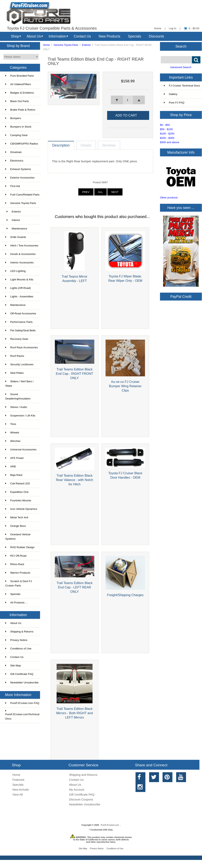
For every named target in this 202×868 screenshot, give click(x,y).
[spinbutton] (128, 100)
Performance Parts (19, 322)
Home (158, 28)
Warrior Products (18, 573)
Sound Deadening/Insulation (18, 396)
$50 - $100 (166, 129)
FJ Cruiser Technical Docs (182, 86)
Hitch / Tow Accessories (22, 246)
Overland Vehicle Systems (18, 537)
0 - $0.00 (192, 28)
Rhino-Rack (15, 564)
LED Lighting (15, 271)
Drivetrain (14, 152)
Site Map (13, 666)
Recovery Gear (17, 339)
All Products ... (16, 603)
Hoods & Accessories (20, 254)
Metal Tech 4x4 (17, 517)
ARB (11, 466)
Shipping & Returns (19, 632)
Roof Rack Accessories (22, 347)
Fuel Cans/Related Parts (22, 195)
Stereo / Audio (16, 407)
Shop (15, 36)
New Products (109, 36)
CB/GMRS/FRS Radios (22, 144)
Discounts (156, 36)
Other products (169, 198)
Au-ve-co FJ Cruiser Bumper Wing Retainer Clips (125, 386)
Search (181, 46)
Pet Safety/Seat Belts (20, 330)
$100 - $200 (167, 134)
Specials (135, 36)
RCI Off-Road (16, 556)
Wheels (12, 433)
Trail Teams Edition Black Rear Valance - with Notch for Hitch (75, 480)
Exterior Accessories (20, 178)
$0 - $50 (165, 125)
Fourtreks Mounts (18, 500)
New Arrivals (21, 790)
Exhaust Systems (18, 169)
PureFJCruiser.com (110, 825)
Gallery (171, 94)
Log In (173, 28)
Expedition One (17, 492)
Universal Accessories (21, 449)
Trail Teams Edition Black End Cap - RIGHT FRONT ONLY (74, 374)
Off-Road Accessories (21, 313)
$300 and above (170, 142)
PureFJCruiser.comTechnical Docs (22, 715)
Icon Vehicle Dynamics (21, 509)
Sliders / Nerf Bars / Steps (19, 384)
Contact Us (82, 36)
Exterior (86, 45)
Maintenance (16, 229)
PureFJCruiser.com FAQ (22, 703)
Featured (18, 780)
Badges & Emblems (20, 93)
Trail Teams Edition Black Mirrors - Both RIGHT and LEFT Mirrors (75, 713)
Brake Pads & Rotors (20, 110)
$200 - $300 (167, 138)
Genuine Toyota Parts (66, 45)
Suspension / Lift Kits (20, 416)
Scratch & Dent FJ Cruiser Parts (19, 583)
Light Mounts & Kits (19, 279)
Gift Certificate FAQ (19, 674)
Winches (13, 441)
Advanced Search (181, 67)
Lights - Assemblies (19, 296)
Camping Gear (16, 135)
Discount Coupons (81, 799)
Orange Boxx (16, 526)
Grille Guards (16, 237)
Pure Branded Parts (20, 76)
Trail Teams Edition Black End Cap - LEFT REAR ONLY (75, 587)
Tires (11, 424)
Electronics (14, 161)
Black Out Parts (17, 101)
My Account (77, 790)
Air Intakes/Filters (18, 84)
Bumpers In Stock (18, 127)
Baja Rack (14, 475)
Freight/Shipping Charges (125, 595)
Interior (13, 220)
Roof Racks (15, 356)
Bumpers (13, 118)
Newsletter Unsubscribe (22, 682)
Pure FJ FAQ (174, 103)
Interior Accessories (20, 263)
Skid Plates (14, 373)
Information (57, 36)
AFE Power (15, 458)
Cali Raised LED (18, 483)
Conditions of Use (18, 649)
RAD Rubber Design (20, 547)
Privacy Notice (16, 640)
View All (18, 794)
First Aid (13, 186)
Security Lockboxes (19, 364)
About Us (34, 36)
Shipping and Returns (83, 775)
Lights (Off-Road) (18, 288)
